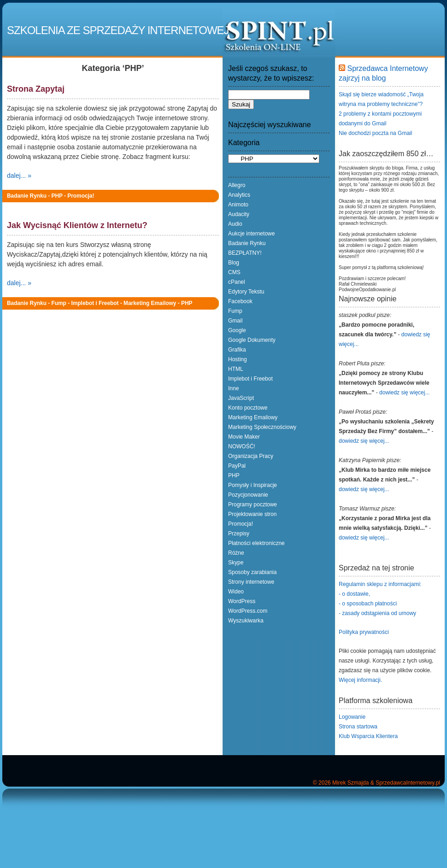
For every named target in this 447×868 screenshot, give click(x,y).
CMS (234, 272)
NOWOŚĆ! (242, 446)
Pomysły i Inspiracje (253, 485)
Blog (234, 263)
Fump (59, 303)
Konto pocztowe (248, 408)
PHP (57, 196)
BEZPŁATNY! (245, 253)
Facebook (240, 301)
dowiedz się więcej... (404, 393)
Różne (236, 553)
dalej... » (19, 176)
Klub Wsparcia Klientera (368, 736)
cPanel (237, 282)
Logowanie (352, 717)
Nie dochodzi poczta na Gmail (375, 133)
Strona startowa (358, 727)
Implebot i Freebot (95, 303)
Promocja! (81, 196)
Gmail (235, 321)
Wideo (236, 592)
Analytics (239, 195)
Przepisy (239, 534)
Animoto (238, 205)
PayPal (237, 466)
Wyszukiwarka (246, 621)
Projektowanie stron (252, 514)
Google (237, 330)
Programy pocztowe (253, 504)
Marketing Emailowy (150, 303)
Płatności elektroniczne (256, 543)
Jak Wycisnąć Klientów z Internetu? (77, 225)
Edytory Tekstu (246, 292)
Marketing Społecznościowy (262, 427)
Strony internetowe (251, 582)
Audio (235, 224)
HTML (236, 369)
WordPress (242, 601)
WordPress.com (248, 611)
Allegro (237, 185)
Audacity (239, 214)
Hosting (238, 359)
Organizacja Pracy (251, 456)
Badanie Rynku (27, 196)
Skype (236, 563)
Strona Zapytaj (36, 89)
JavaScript (241, 398)
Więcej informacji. (360, 680)
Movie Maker (244, 437)
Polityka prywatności (364, 632)
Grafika (237, 350)
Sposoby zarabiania (252, 572)
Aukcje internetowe (251, 234)
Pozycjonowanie (248, 495)
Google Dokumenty (252, 340)
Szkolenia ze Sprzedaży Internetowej (118, 30)
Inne (233, 388)
